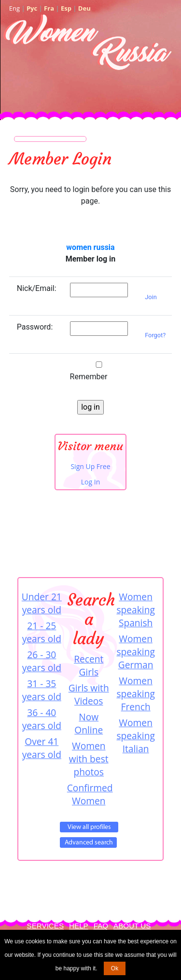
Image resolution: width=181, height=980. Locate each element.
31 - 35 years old (42, 690)
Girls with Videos (89, 694)
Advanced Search (88, 842)
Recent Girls (89, 665)
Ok (115, 968)
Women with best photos (89, 759)
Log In (90, 482)
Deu (84, 8)
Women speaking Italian (135, 736)
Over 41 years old (42, 748)
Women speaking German (135, 652)
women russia (90, 247)
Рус (32, 8)
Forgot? (155, 335)
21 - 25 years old (42, 632)
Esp (66, 8)
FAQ (101, 926)
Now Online (89, 723)
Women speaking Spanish (135, 610)
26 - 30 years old (42, 661)
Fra (49, 8)
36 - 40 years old (42, 719)
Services (46, 926)
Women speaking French (135, 694)
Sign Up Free (90, 466)
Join (151, 297)
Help (79, 926)
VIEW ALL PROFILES (89, 827)
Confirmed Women (89, 794)
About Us (132, 926)
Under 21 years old (42, 603)
